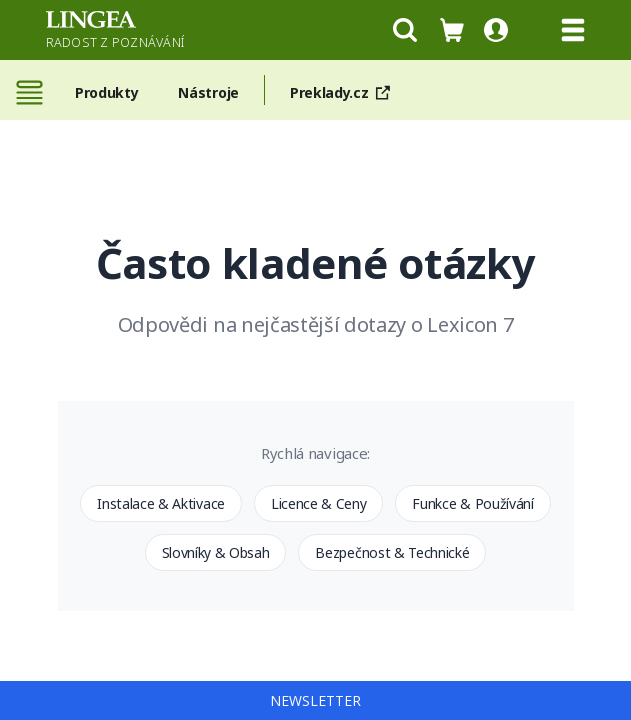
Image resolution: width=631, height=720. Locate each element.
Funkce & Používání (472, 503)
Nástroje (208, 92)
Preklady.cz (344, 92)
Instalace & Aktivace (161, 503)
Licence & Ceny (319, 503)
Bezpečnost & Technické (392, 552)
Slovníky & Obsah (216, 552)
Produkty (106, 92)
